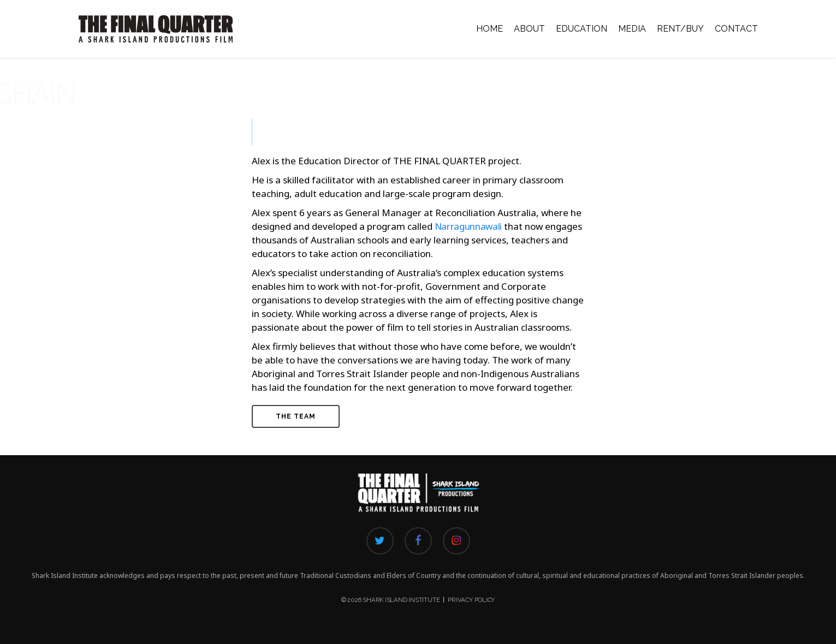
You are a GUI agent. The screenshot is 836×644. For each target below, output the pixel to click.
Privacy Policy (471, 600)
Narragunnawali (468, 226)
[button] (296, 416)
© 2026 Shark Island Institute (390, 600)
